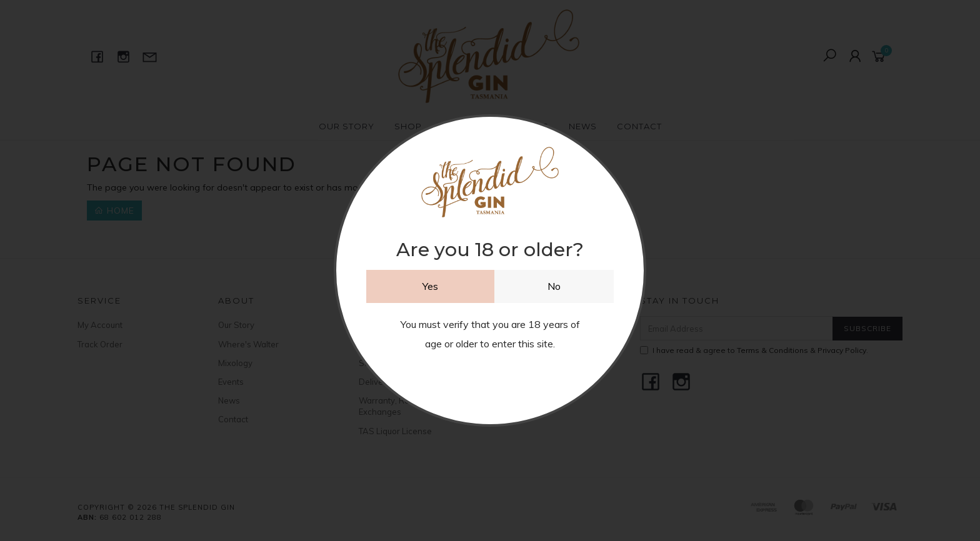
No (554, 286)
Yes (430, 286)
